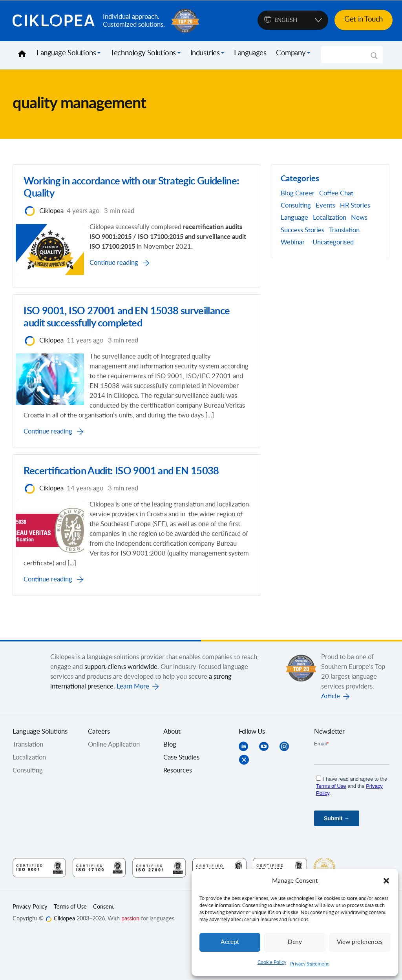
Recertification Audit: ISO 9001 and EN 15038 (123, 504)
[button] (386, 881)
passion (130, 963)
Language (294, 218)
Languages (250, 53)
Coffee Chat (336, 193)
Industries (205, 53)
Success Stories (302, 230)
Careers (99, 776)
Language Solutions (66, 53)
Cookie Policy (272, 962)
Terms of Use (70, 951)
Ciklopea (55, 21)
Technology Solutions (143, 53)
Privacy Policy (30, 951)
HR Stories (355, 206)
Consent (103, 951)
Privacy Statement (309, 964)
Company (291, 53)
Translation (344, 230)
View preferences (360, 942)
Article (331, 740)
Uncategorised (333, 242)
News (359, 218)
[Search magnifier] (374, 58)
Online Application (114, 789)
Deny (295, 942)
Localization (330, 218)
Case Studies (181, 801)
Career (305, 193)
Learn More (133, 730)
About (172, 776)
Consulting (296, 206)
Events (325, 206)
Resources (178, 814)
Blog (287, 193)
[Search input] (348, 55)
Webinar (293, 242)
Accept (230, 942)
